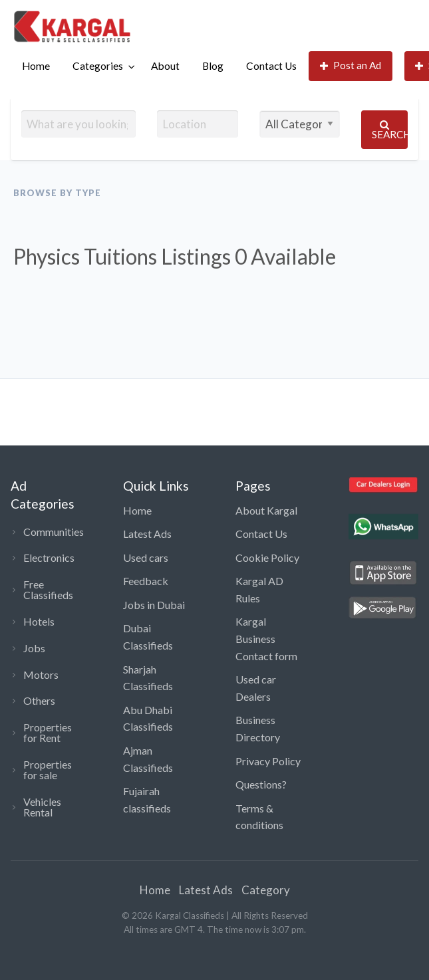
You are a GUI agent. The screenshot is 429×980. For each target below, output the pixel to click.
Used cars (146, 557)
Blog (213, 66)
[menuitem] (36, 66)
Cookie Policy (267, 557)
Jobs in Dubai (154, 605)
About (165, 66)
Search (390, 130)
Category (266, 890)
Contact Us (271, 66)
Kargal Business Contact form (266, 638)
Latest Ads (147, 534)
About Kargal (266, 510)
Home (36, 66)
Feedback (146, 581)
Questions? (261, 784)
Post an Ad (351, 65)
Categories (98, 66)
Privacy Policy (268, 761)
